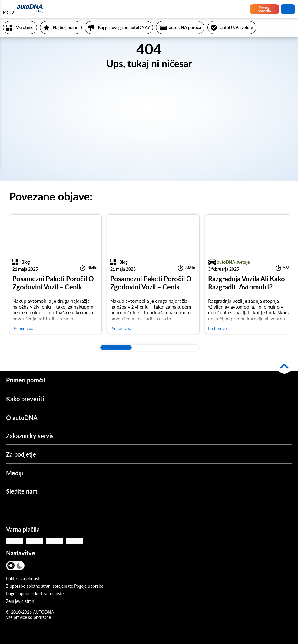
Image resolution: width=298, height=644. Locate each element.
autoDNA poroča (185, 27)
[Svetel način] (11, 566)
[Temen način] (20, 566)
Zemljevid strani (21, 601)
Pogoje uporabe (89, 586)
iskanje (288, 9)
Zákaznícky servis (30, 436)
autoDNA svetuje (237, 27)
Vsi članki (25, 27)
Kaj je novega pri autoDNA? (124, 27)
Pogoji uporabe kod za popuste (35, 594)
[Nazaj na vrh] (284, 366)
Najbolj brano (66, 27)
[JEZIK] (36, 566)
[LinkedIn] (66, 507)
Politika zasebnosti (23, 578)
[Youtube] (31, 507)
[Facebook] (13, 507)
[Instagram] (48, 507)
